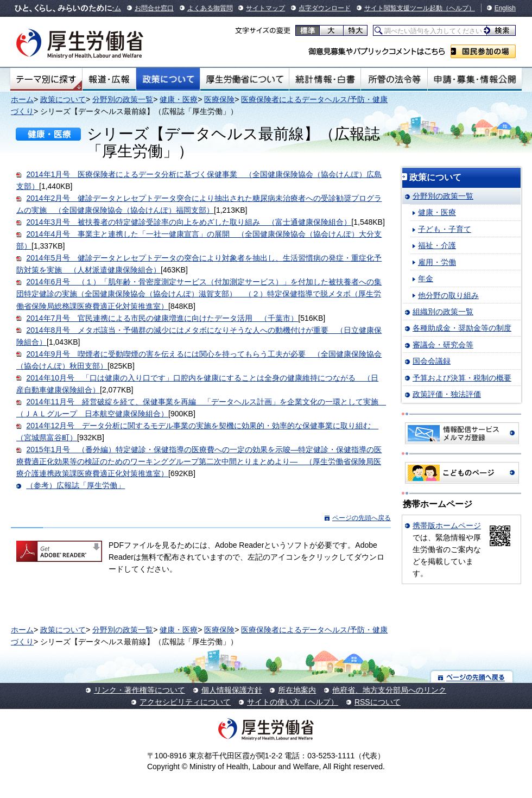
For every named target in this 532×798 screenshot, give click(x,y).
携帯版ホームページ (447, 525)
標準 (308, 30)
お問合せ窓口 (154, 8)
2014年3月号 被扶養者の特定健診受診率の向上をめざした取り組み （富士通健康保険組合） (189, 222)
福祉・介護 (437, 245)
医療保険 (219, 99)
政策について (168, 79)
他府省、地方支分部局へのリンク (389, 690)
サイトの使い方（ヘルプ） (293, 702)
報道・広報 (109, 79)
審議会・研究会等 (443, 345)
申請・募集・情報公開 (475, 79)
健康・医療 (179, 99)
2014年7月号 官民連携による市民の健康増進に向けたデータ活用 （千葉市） (162, 318)
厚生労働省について (245, 79)
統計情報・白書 (325, 79)
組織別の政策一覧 (443, 312)
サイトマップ (265, 8)
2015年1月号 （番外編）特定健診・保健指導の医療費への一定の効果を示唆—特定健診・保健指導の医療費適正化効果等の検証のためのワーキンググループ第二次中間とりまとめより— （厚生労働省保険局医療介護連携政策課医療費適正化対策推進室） (199, 461)
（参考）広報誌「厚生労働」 (75, 485)
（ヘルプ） (459, 8)
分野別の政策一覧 (123, 99)
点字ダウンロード (325, 8)
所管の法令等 (394, 79)
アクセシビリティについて (185, 702)
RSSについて (378, 702)
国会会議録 (432, 361)
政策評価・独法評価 (447, 394)
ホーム (22, 99)
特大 (355, 30)
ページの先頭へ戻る (362, 518)
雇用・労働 (437, 262)
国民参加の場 (483, 51)
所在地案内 (297, 690)
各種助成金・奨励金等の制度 (462, 328)
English (505, 8)
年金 (426, 278)
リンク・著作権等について (140, 690)
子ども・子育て (445, 229)
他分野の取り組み (448, 295)
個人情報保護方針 (232, 690)
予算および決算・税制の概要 (462, 378)
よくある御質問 (210, 8)
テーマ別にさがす (46, 79)
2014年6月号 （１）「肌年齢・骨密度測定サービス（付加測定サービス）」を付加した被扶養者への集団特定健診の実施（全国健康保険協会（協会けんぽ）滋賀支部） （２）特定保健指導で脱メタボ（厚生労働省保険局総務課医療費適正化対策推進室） (199, 294)
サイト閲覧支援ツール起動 (403, 8)
